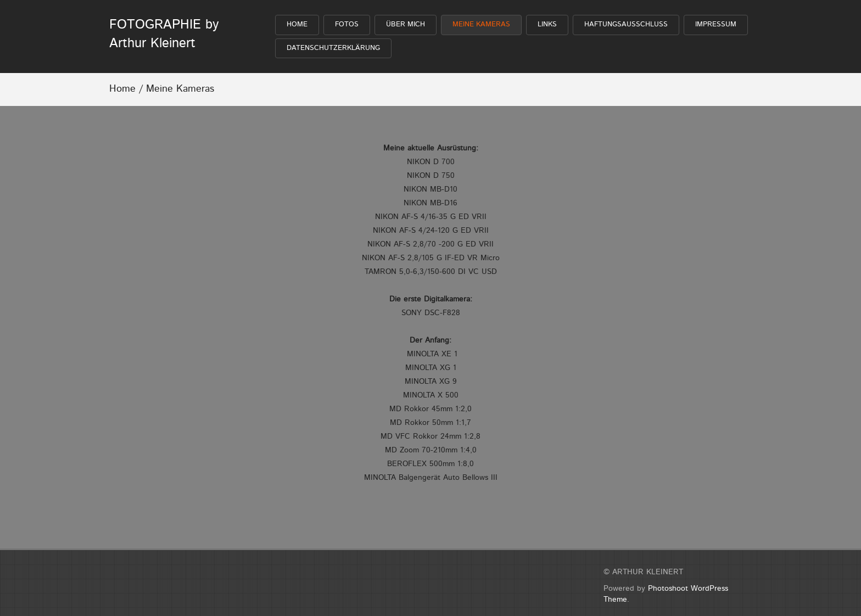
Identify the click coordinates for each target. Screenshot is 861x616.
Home (122, 89)
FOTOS (347, 24)
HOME (297, 24)
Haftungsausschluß (626, 24)
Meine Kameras (481, 24)
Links (547, 24)
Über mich (406, 24)
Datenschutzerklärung (333, 48)
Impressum (716, 24)
